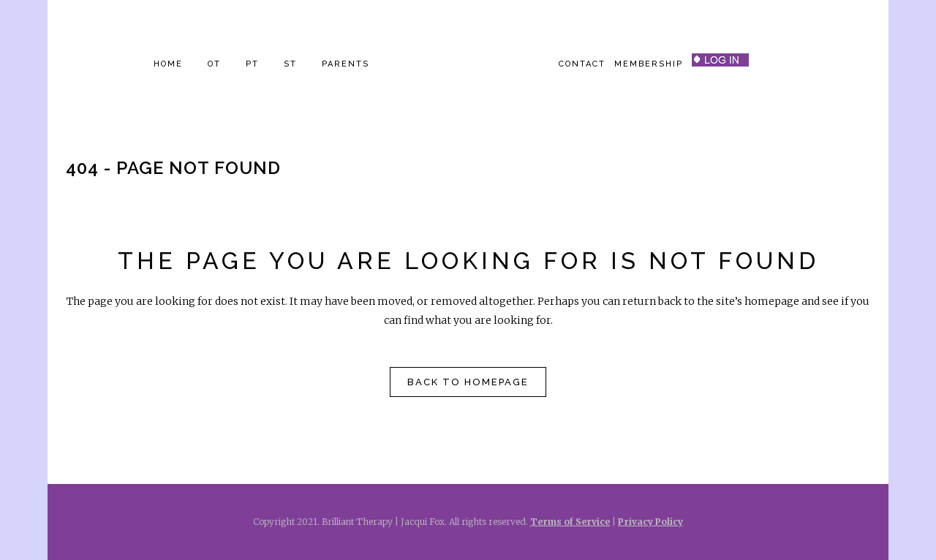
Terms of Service (570, 522)
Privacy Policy (650, 522)
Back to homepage (468, 382)
